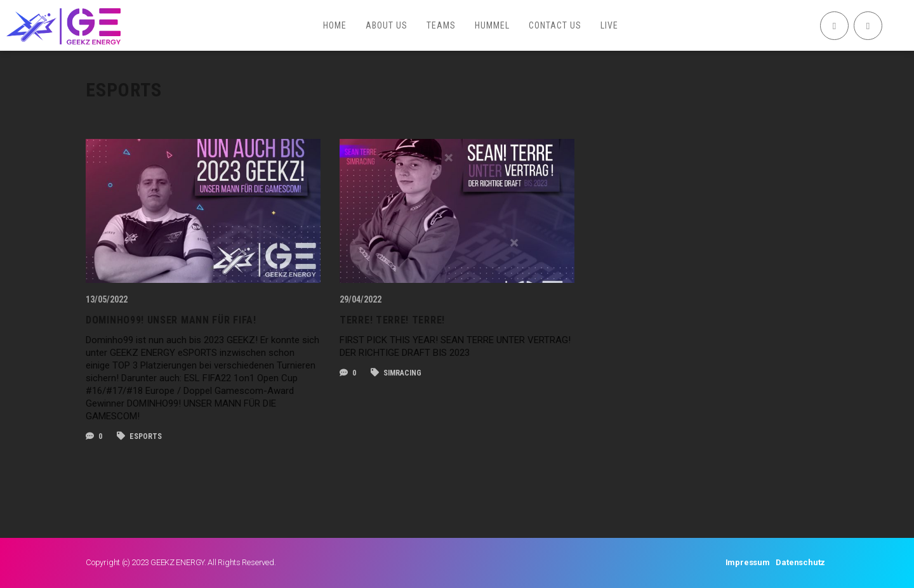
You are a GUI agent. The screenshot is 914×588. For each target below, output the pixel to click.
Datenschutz (800, 562)
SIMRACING (396, 373)
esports (139, 436)
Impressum (748, 562)
